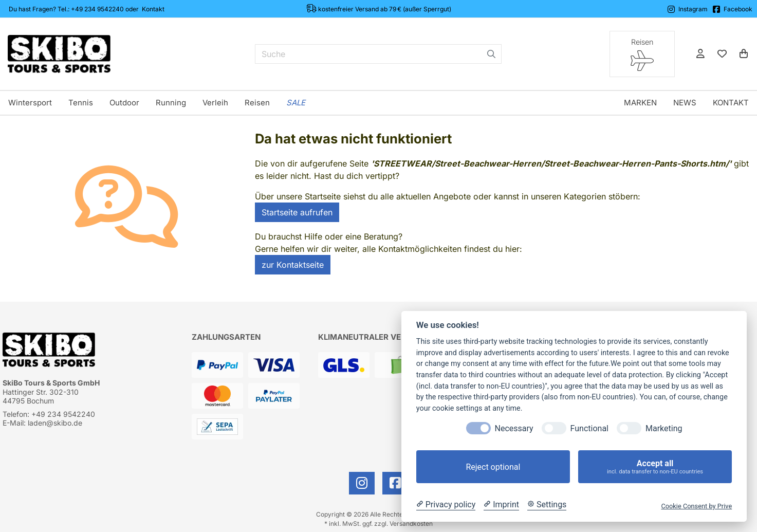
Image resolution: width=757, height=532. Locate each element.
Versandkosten (411, 524)
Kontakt (153, 9)
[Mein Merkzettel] (722, 54)
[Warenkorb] (744, 54)
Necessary (514, 428)
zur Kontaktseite (293, 265)
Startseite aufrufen (297, 212)
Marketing (664, 428)
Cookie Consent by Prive (696, 506)
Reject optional (493, 467)
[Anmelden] (700, 54)
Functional (589, 428)
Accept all (655, 467)
